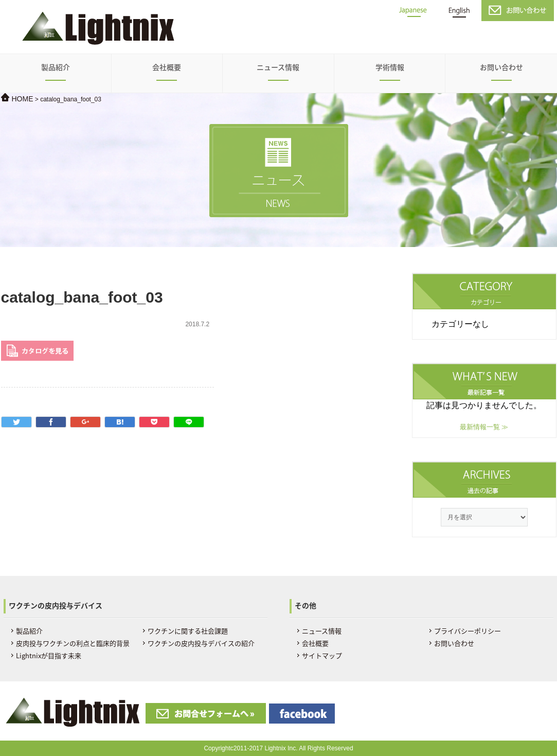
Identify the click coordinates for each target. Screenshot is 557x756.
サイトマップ (322, 655)
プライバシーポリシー (468, 631)
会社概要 (167, 67)
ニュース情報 (278, 67)
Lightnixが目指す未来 (49, 655)
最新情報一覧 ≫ (484, 427)
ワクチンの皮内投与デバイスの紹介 (201, 643)
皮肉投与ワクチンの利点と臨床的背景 (73, 643)
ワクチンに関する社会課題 (188, 631)
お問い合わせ (501, 67)
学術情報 (390, 67)
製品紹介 (56, 67)
